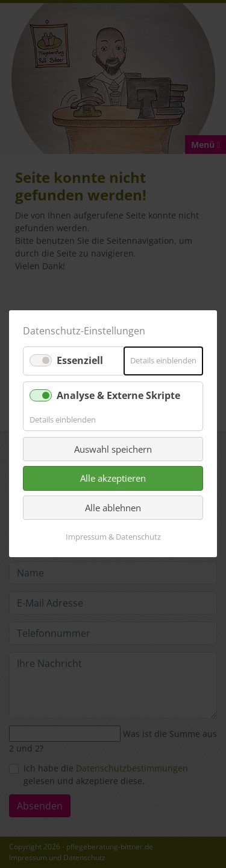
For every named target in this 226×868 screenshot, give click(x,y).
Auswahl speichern (113, 449)
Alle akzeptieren (113, 479)
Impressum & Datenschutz (113, 537)
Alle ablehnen (113, 508)
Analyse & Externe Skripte (118, 395)
